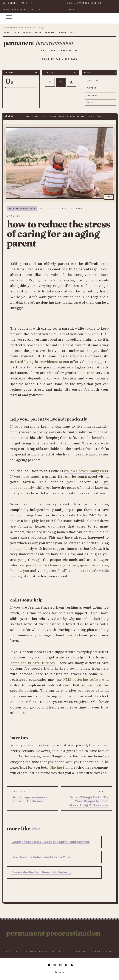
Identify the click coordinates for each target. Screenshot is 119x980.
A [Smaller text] (50, 82)
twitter (91, 88)
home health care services (33, 663)
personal (50, 32)
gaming (27, 32)
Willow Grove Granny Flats (86, 471)
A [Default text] (61, 82)
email (90, 103)
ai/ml (38, 32)
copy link (93, 81)
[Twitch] (66, 965)
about (63, 32)
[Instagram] (61, 965)
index (7, 32)
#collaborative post (22, 209)
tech (17, 32)
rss (72, 32)
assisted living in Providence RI (36, 362)
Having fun (59, 767)
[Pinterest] (55, 965)
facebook (92, 95)
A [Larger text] (71, 82)
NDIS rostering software (84, 679)
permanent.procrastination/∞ (24, 28)
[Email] (49, 965)
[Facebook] (72, 965)
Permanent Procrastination (53, 933)
